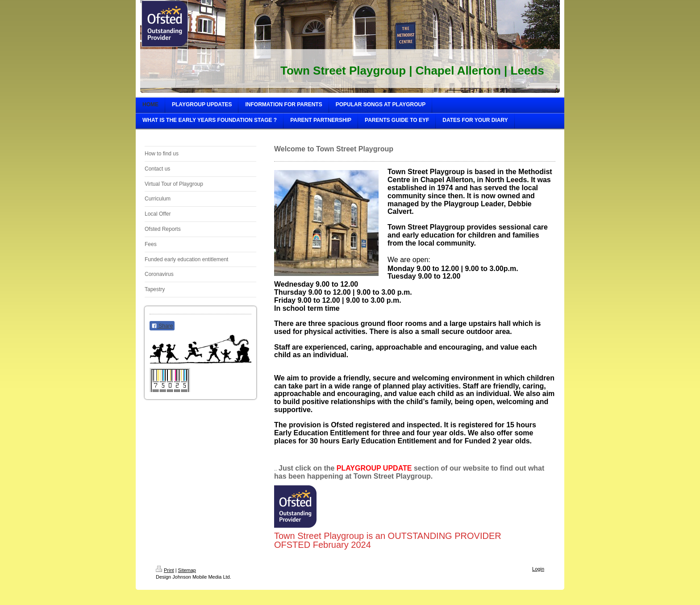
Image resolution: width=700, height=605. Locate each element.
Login (538, 569)
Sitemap (187, 570)
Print (165, 570)
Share (162, 326)
